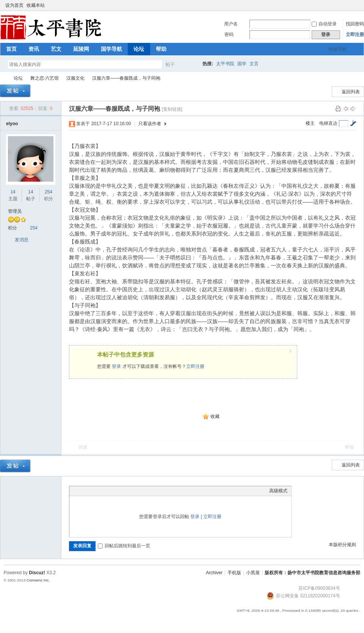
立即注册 (355, 35)
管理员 (15, 211)
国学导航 (111, 49)
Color (83, 491)
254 (49, 192)
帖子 (170, 64)
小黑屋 (253, 573)
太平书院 (225, 64)
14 (13, 192)
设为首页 (14, 5)
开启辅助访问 (350, 5)
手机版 (234, 573)
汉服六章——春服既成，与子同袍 (126, 78)
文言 (254, 64)
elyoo (12, 124)
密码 (229, 35)
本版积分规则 (342, 545)
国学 (242, 64)
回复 (83, 447)
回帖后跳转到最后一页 (124, 546)
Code (121, 491)
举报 (349, 447)
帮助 (161, 49)
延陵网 (81, 49)
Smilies (130, 491)
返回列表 (351, 92)
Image (92, 491)
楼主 (310, 123)
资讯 (34, 49)
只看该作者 (150, 124)
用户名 (231, 24)
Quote (111, 491)
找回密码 (355, 24)
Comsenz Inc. (38, 580)
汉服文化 (75, 78)
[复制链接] (172, 109)
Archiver (214, 573)
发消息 (22, 240)
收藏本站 (36, 5)
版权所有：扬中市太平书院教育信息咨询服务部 (312, 573)
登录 (116, 366)
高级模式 (278, 491)
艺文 (56, 49)
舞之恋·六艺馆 (45, 78)
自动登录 (324, 24)
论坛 (139, 49)
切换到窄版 (356, 5)
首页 (11, 49)
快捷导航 (337, 49)
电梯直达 (328, 123)
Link (102, 491)
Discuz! (37, 573)
